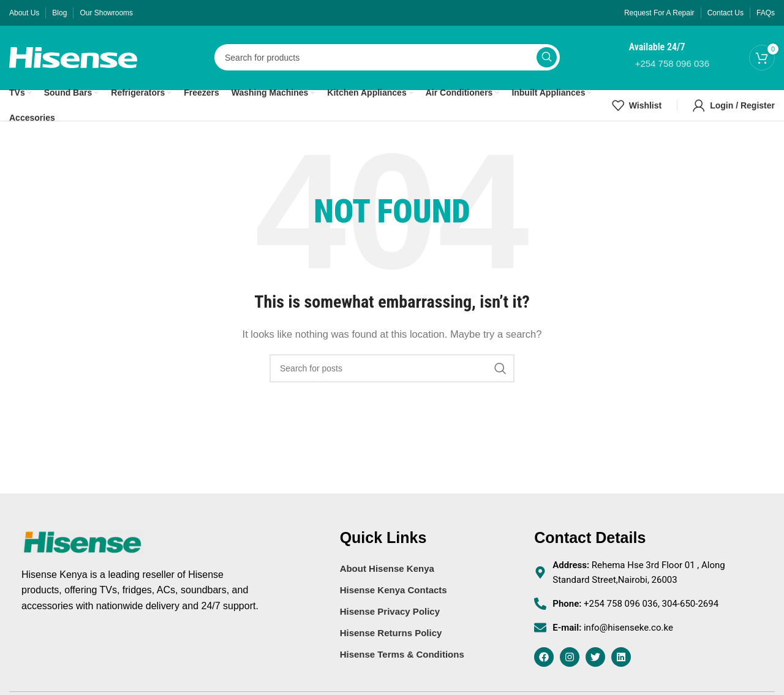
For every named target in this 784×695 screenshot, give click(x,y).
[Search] (387, 58)
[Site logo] (73, 57)
